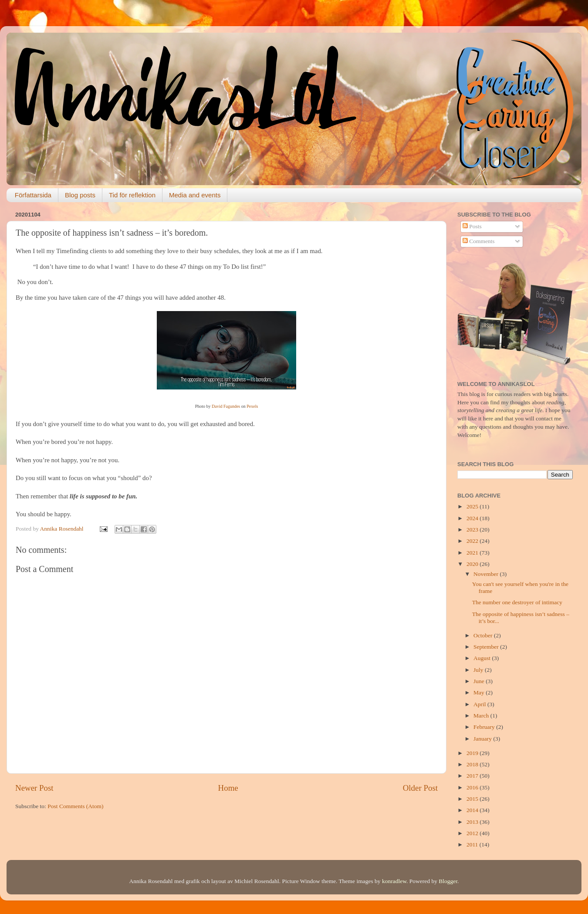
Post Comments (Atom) (75, 806)
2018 (473, 764)
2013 (473, 822)
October (484, 635)
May (480, 692)
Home (228, 788)
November (487, 574)
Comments (479, 241)
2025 (473, 506)
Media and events (195, 195)
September (487, 647)
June (480, 681)
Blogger (448, 881)
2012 (473, 833)
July (479, 670)
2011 (473, 845)
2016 (473, 787)
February (485, 727)
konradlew (394, 881)
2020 (473, 564)
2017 (473, 776)
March (482, 716)
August (483, 658)
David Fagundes (226, 406)
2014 (473, 810)
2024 (473, 518)
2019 (473, 753)
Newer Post (34, 788)
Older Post (420, 788)
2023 (473, 530)
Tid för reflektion (132, 195)
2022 (473, 541)
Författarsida (33, 195)
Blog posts (80, 195)
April (480, 704)
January (483, 739)
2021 (473, 553)
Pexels (252, 406)
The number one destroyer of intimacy (517, 602)
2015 (473, 799)
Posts (472, 226)
